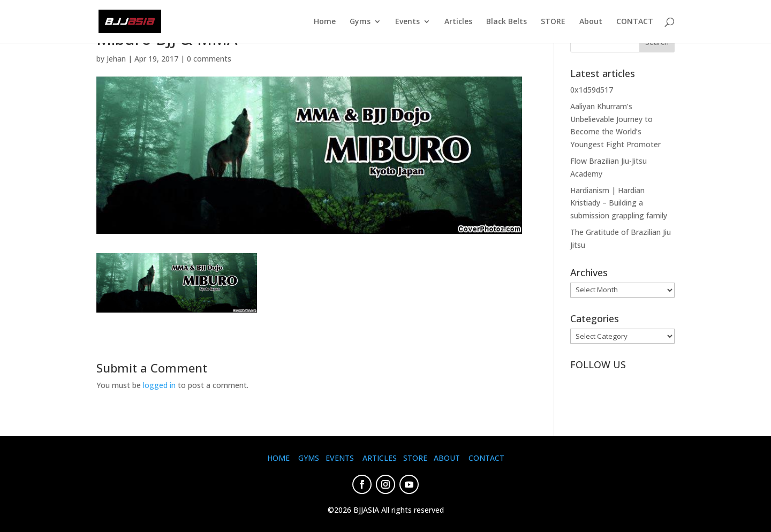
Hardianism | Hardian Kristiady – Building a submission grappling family (619, 203)
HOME (278, 458)
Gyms (360, 22)
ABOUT (447, 458)
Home (325, 22)
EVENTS (340, 458)
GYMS (309, 458)
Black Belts (507, 22)
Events (407, 22)
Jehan (116, 59)
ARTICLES (380, 458)
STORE (553, 22)
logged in (159, 385)
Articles (458, 22)
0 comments (209, 59)
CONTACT (635, 22)
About (591, 22)
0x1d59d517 (592, 90)
